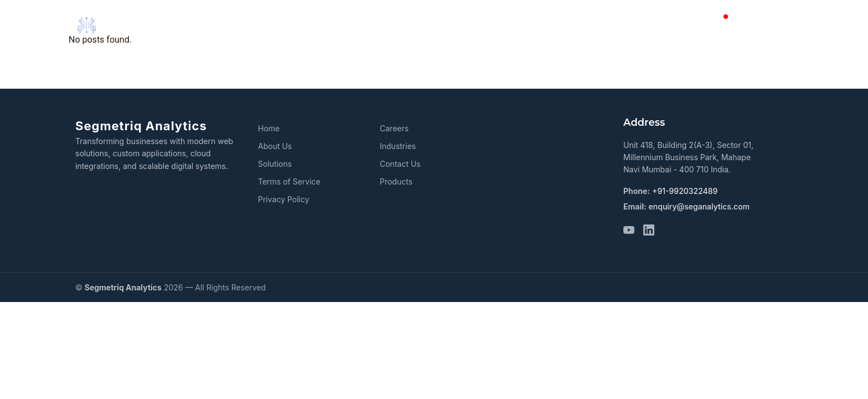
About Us (444, 25)
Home (391, 25)
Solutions (508, 25)
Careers (777, 25)
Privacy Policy (284, 199)
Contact (693, 25)
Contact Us (400, 164)
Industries (635, 25)
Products (571, 25)
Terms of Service (289, 181)
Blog (735, 25)
